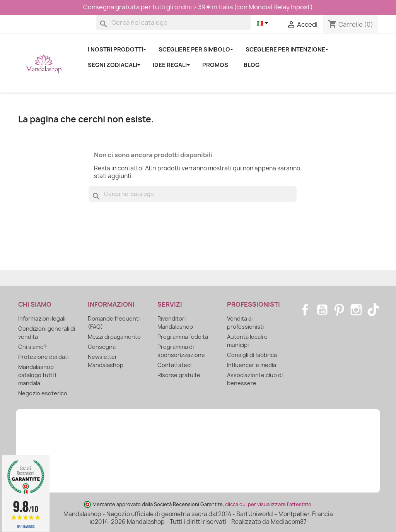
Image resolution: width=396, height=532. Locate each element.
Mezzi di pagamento (114, 337)
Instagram (356, 310)
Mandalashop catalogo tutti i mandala (37, 375)
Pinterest (339, 310)
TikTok (373, 310)
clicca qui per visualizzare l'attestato (268, 504)
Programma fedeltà (183, 337)
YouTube (322, 310)
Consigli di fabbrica (252, 355)
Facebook (305, 310)
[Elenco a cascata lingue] (264, 24)
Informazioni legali (42, 318)
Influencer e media (252, 365)
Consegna (102, 347)
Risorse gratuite (179, 375)
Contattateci (174, 365)
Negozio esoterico (43, 393)
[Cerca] (173, 22)
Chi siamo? (32, 347)
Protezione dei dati (43, 357)
